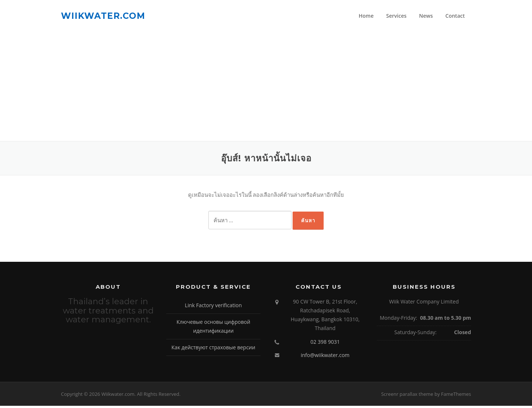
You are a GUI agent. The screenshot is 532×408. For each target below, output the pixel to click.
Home (366, 16)
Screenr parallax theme (407, 396)
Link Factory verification (213, 307)
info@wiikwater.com (325, 357)
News (426, 16)
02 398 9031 (325, 344)
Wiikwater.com (103, 16)
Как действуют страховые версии (213, 349)
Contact (455, 16)
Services (396, 16)
